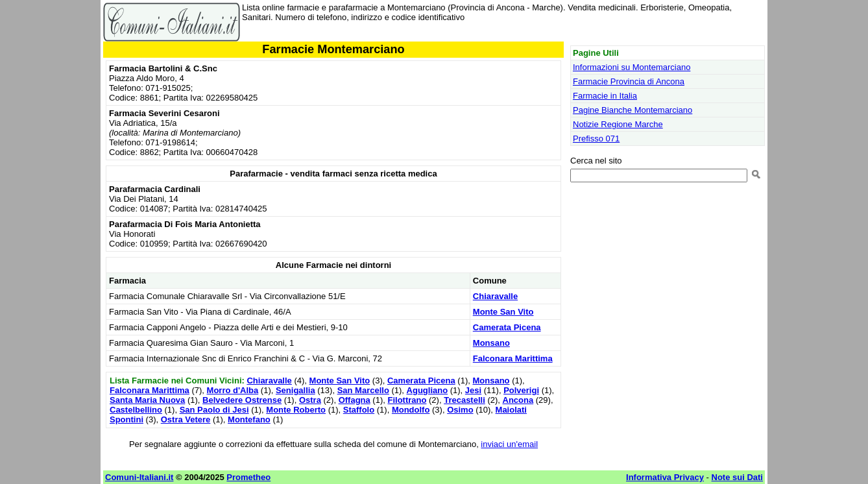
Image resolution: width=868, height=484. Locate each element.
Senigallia (295, 390)
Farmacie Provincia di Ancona (629, 81)
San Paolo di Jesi (214, 410)
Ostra (310, 400)
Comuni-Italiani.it (139, 477)
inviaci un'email (509, 444)
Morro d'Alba (233, 390)
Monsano (491, 343)
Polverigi (521, 390)
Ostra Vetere (186, 419)
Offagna (355, 400)
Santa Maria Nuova (147, 400)
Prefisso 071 (596, 139)
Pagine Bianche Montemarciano (633, 110)
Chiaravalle (495, 296)
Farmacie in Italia (605, 96)
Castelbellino (136, 410)
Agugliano (428, 390)
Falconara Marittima (513, 358)
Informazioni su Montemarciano (632, 67)
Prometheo (248, 477)
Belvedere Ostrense (242, 400)
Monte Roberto (296, 410)
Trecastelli (464, 400)
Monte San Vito (503, 312)
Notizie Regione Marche (618, 124)
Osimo (460, 410)
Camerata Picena (507, 327)
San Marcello (363, 390)
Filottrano (407, 400)
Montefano (249, 419)
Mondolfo (411, 410)
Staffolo (359, 410)
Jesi (473, 390)
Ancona (518, 400)
